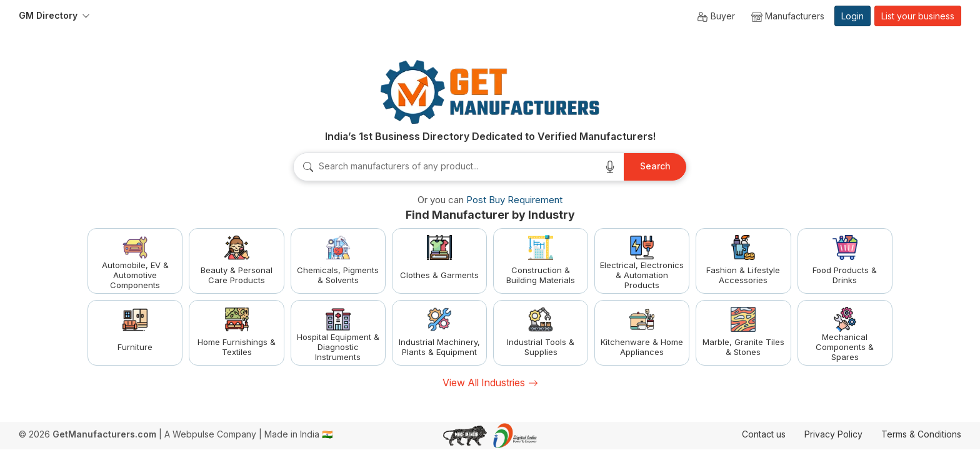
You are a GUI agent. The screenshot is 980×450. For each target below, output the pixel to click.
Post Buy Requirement (514, 200)
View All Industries (490, 382)
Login (852, 16)
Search (655, 166)
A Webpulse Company (210, 434)
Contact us (764, 434)
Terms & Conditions (921, 434)
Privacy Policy (833, 434)
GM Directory (48, 15)
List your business (918, 16)
